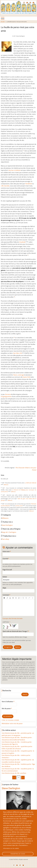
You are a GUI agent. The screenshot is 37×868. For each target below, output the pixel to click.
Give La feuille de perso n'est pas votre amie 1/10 (3, 477)
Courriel (5, 559)
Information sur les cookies (11, 848)
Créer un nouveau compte (10, 720)
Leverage (21, 375)
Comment (6, 595)
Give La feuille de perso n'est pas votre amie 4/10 (7, 477)
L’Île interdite (5, 186)
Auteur (5, 577)
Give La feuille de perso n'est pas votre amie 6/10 (10, 477)
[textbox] (18, 608)
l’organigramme (6, 397)
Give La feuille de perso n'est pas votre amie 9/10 (14, 477)
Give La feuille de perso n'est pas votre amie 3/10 (6, 477)
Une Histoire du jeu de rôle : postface (14, 773)
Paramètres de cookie (18, 854)
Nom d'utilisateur (7, 702)
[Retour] (6, 485)
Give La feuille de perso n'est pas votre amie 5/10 (9, 477)
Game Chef (26, 377)
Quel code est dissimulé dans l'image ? (15, 631)
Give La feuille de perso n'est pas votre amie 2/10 (4, 477)
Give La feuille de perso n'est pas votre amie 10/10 (15, 477)
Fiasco (15, 375)
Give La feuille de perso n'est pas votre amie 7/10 (11, 477)
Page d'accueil (7, 570)
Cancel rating (2, 477)
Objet (4, 588)
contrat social (19, 506)
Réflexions (5, 518)
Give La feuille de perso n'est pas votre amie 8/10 (13, 477)
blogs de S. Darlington (9, 532)
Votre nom (6, 552)
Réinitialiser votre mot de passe (12, 724)
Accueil (3, 22)
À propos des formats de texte (12, 618)
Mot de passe (6, 708)
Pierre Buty (5, 539)
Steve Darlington (7, 525)
